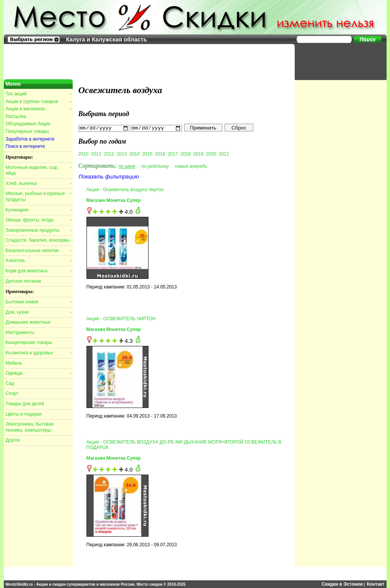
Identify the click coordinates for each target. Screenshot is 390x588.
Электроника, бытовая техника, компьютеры (30, 427)
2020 (211, 154)
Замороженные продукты (39, 230)
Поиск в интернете (25, 146)
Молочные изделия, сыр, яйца (39, 170)
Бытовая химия (39, 302)
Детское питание (24, 281)
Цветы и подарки (24, 414)
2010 (84, 154)
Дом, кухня (39, 312)
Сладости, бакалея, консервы (39, 240)
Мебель (14, 363)
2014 (135, 154)
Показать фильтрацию (109, 176)
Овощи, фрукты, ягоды (39, 220)
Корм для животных (39, 271)
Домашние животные (28, 322)
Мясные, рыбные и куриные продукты (39, 197)
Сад (10, 383)
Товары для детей (25, 404)
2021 (224, 154)
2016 (160, 154)
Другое (13, 440)
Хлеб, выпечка (39, 183)
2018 (186, 154)
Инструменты (20, 332)
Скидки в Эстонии (342, 584)
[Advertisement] (337, 61)
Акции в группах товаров (39, 102)
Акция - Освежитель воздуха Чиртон (125, 189)
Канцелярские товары (29, 342)
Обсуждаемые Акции (28, 124)
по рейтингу (155, 166)
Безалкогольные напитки (39, 251)
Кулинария (39, 210)
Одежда (39, 373)
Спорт (12, 393)
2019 (198, 154)
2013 (122, 154)
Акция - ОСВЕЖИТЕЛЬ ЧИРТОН (121, 318)
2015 (147, 154)
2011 (96, 154)
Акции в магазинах (39, 109)
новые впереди (191, 166)
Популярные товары (27, 131)
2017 (173, 154)
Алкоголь (39, 260)
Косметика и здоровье (39, 353)
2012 (109, 154)
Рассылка (16, 116)
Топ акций (39, 94)
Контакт (375, 584)
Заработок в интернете (30, 139)
